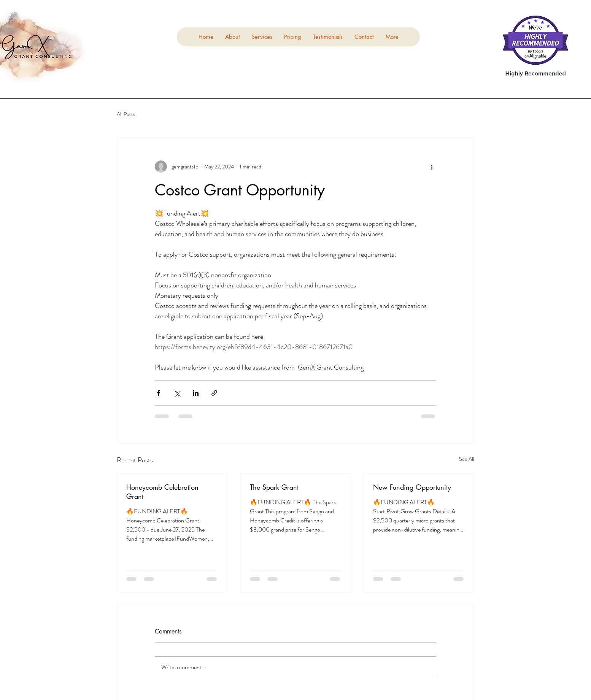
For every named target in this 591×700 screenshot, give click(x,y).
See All (467, 459)
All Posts (126, 114)
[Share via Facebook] (158, 393)
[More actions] (432, 167)
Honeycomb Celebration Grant (162, 492)
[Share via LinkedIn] (196, 393)
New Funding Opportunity (412, 487)
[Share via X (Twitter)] (177, 393)
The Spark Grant (274, 487)
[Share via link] (214, 393)
